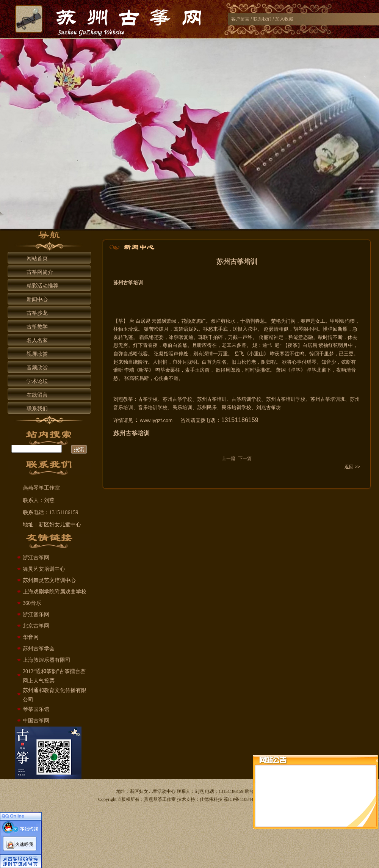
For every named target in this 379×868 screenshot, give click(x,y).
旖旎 (196, 321)
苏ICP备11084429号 (243, 799)
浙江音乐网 (36, 615)
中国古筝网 (36, 721)
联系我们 (262, 19)
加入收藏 (284, 19)
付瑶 (307, 362)
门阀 (291, 321)
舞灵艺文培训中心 (44, 569)
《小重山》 (256, 354)
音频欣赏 (37, 368)
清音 (351, 370)
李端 (129, 370)
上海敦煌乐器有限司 (47, 660)
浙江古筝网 (36, 558)
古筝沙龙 (37, 313)
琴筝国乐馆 (36, 709)
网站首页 (37, 258)
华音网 (31, 637)
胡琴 (298, 329)
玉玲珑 (131, 329)
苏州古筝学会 (39, 649)
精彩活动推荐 (42, 286)
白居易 (143, 321)
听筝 (144, 370)
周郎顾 (233, 370)
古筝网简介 (40, 272)
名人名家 (37, 340)
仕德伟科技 (211, 799)
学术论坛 (37, 381)
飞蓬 (128, 337)
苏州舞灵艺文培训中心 (49, 580)
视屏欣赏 (37, 354)
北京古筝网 (36, 626)
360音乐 (32, 603)
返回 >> (352, 467)
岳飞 (239, 354)
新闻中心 (37, 299)
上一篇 (229, 458)
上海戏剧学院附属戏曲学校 (55, 592)
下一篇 (245, 458)
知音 (326, 362)
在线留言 (37, 395)
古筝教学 (37, 327)
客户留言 (240, 19)
